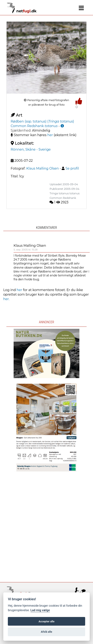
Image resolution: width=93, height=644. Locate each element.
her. (6, 299)
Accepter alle (46, 621)
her (50, 135)
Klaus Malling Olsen (30, 246)
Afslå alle (46, 632)
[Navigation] (81, 8)
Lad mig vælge (40, 610)
